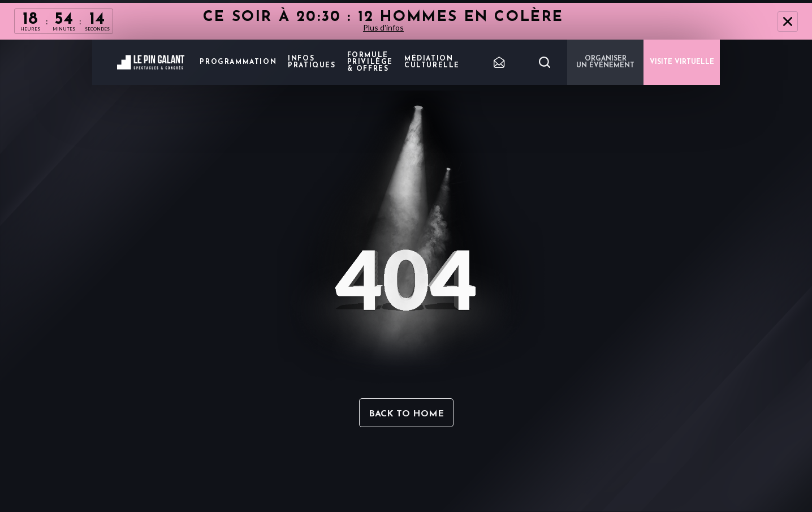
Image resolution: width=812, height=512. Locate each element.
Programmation (238, 62)
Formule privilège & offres (370, 62)
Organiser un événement (605, 62)
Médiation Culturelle (432, 62)
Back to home (406, 414)
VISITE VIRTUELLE (682, 62)
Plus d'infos (383, 27)
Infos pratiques (312, 62)
